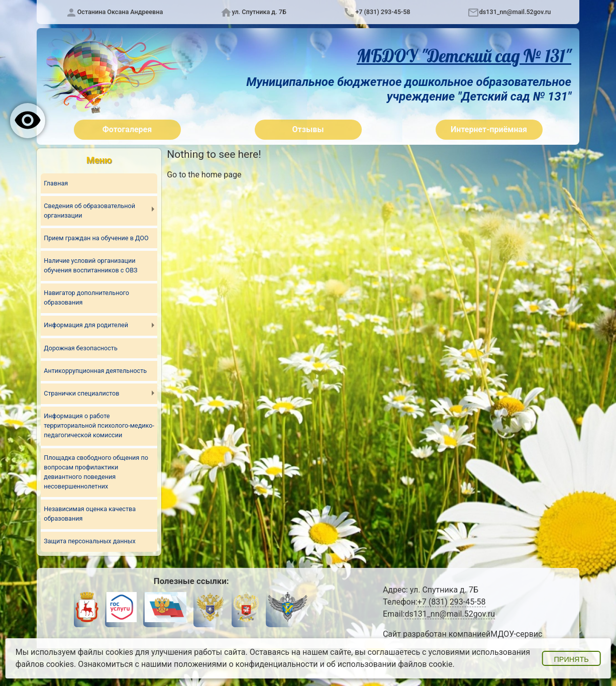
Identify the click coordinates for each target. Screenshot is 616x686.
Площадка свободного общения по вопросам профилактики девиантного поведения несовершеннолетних (96, 472)
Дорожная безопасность (80, 348)
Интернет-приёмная (489, 129)
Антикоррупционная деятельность (95, 371)
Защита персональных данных (89, 541)
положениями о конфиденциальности (246, 664)
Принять (571, 659)
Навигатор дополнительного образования (86, 298)
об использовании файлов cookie (390, 664)
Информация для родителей (86, 325)
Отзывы (308, 129)
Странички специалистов (81, 393)
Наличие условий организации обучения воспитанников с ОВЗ (90, 265)
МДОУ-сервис (516, 634)
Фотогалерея (127, 129)
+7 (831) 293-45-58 (383, 12)
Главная (56, 183)
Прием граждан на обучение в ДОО (96, 238)
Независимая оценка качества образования (90, 514)
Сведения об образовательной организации (89, 211)
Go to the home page (204, 175)
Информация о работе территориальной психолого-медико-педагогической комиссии (99, 425)
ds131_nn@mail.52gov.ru (515, 12)
